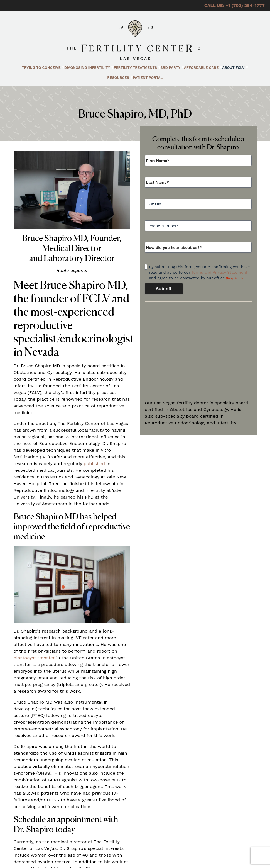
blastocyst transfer (34, 658)
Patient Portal (148, 78)
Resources (118, 78)
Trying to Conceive (41, 68)
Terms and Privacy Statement (219, 272)
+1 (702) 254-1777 (245, 5)
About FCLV (233, 68)
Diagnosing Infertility (87, 68)
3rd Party (170, 68)
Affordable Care (201, 68)
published (94, 464)
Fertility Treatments (135, 68)
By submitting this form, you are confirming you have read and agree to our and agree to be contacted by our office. (199, 273)
